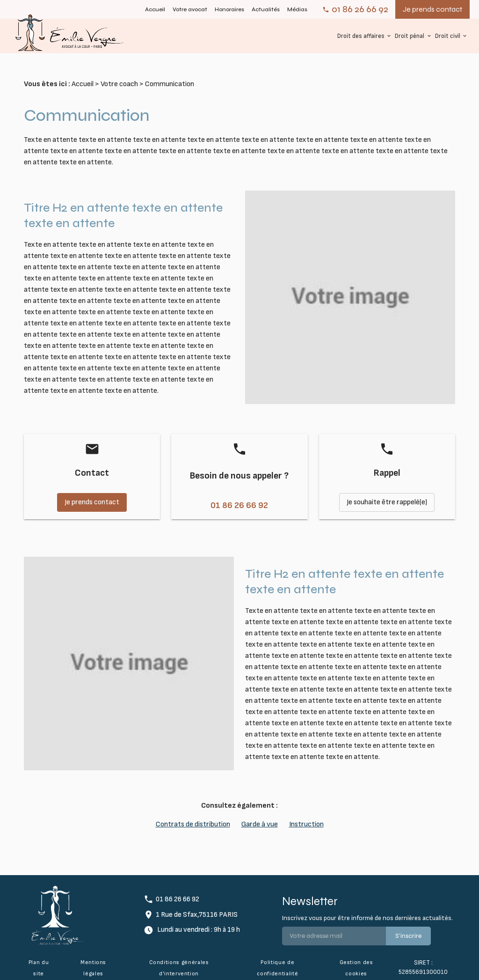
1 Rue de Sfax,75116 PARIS (197, 904)
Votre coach (119, 74)
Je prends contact (432, 9)
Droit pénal (410, 36)
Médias (297, 9)
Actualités (266, 9)
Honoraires (229, 9)
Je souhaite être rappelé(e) (387, 492)
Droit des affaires (361, 36)
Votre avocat (190, 9)
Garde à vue (260, 814)
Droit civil (448, 36)
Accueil (155, 9)
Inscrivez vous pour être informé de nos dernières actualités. (367, 908)
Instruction (306, 814)
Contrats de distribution (193, 814)
